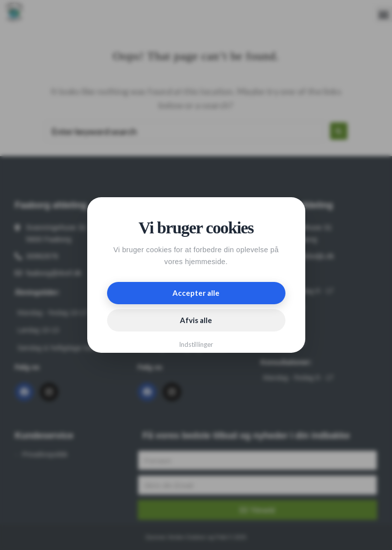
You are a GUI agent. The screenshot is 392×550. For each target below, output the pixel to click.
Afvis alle (196, 320)
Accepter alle (196, 293)
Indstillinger (196, 344)
